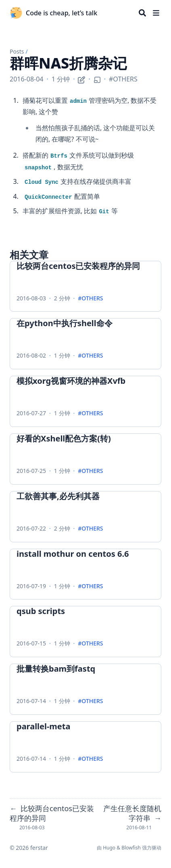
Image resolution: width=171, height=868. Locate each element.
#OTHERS (123, 79)
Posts (17, 51)
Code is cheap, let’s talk (62, 13)
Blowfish (131, 848)
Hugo (109, 848)
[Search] (142, 13)
